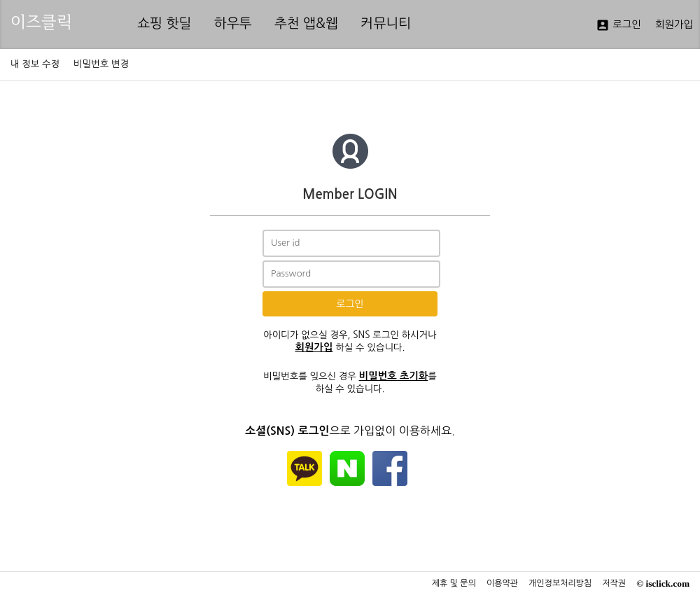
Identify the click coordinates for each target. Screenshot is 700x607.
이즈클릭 (41, 22)
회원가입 (674, 25)
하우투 (233, 23)
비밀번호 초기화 (394, 376)
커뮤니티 (386, 23)
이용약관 (502, 583)
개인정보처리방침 (560, 583)
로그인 (618, 25)
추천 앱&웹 (306, 23)
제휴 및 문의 (454, 583)
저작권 (614, 583)
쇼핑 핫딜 (164, 23)
